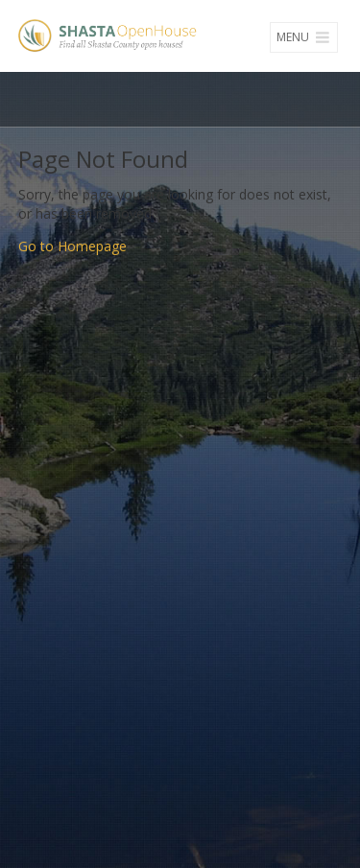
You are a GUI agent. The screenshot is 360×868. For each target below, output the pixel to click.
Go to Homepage (72, 246)
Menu (304, 37)
